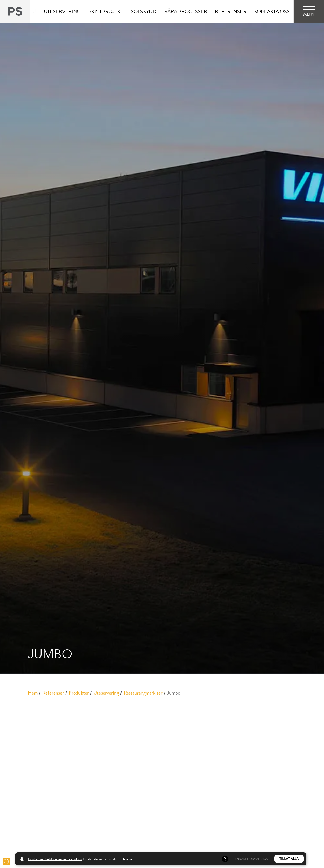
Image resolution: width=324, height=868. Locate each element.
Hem (33, 693)
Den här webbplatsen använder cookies (55, 859)
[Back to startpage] (15, 11)
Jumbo (174, 693)
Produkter (79, 693)
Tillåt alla (289, 859)
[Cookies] (6, 862)
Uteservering (106, 693)
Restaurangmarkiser (143, 693)
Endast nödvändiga (251, 859)
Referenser (53, 693)
